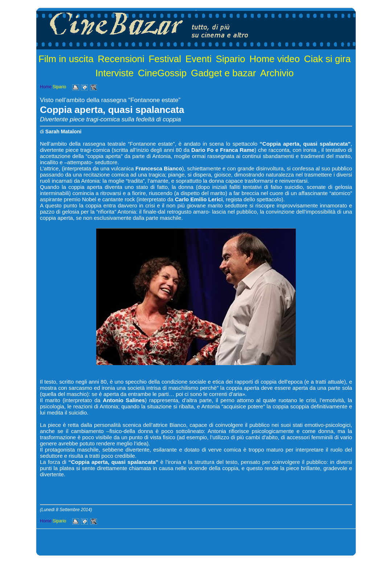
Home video (275, 59)
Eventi (199, 59)
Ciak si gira (328, 59)
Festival (165, 59)
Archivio (277, 73)
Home (46, 87)
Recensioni (121, 59)
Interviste (115, 73)
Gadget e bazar (223, 73)
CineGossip (162, 73)
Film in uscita (66, 59)
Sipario (231, 59)
